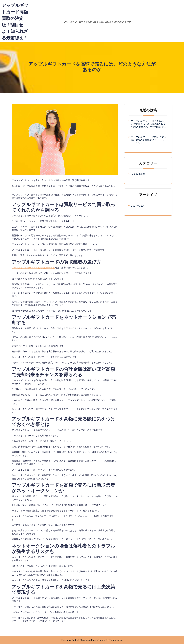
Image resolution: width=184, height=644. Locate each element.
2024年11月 (138, 206)
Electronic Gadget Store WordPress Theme (83, 640)
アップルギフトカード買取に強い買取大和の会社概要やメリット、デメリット (148, 140)
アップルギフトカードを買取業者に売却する (33, 268)
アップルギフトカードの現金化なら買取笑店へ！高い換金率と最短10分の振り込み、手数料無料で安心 (149, 126)
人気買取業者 (138, 174)
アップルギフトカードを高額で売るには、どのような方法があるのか (97, 22)
